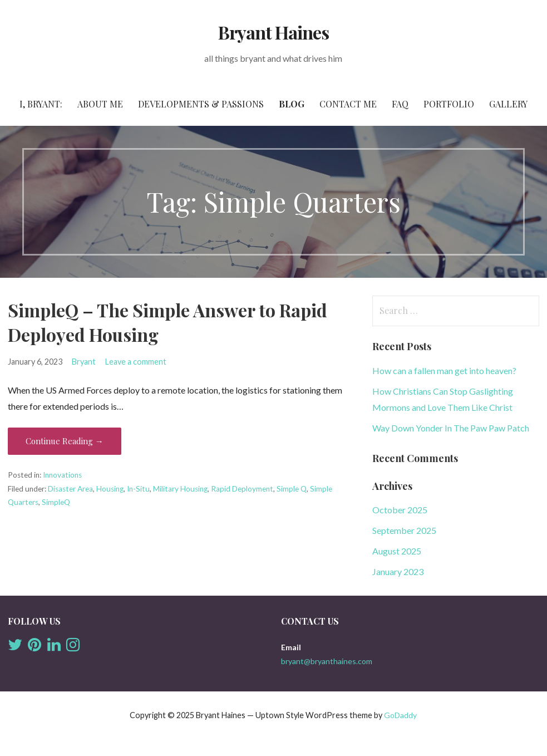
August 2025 (397, 551)
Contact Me (348, 104)
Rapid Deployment (242, 489)
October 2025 (400, 510)
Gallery (508, 104)
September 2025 (404, 530)
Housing (110, 489)
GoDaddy (400, 715)
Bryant (84, 362)
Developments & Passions (201, 104)
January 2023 (398, 571)
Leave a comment (136, 362)
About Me (100, 104)
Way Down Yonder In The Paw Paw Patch (451, 428)
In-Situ (138, 489)
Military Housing (180, 489)
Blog (292, 104)
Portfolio (449, 104)
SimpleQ (56, 502)
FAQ (400, 104)
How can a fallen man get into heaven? (444, 370)
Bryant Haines (274, 32)
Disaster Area (70, 489)
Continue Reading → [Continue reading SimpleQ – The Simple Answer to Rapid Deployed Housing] (65, 441)
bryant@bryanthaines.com (327, 661)
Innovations (62, 475)
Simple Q (292, 489)
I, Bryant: (41, 104)
